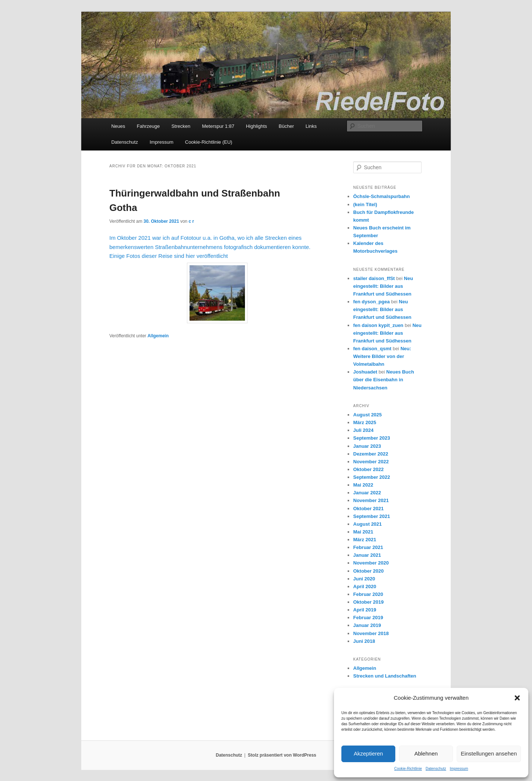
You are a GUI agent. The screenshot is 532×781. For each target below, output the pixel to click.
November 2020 (371, 563)
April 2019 (365, 610)
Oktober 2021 (368, 509)
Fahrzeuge (148, 126)
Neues (118, 126)
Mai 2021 (363, 532)
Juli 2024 (363, 430)
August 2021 (367, 524)
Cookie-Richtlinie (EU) (209, 142)
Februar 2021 (368, 547)
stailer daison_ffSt (374, 278)
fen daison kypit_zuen (378, 325)
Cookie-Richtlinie (408, 769)
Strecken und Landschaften (385, 676)
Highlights (257, 126)
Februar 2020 (368, 594)
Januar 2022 (367, 493)
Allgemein (158, 336)
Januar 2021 (367, 555)
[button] (517, 698)
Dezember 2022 (371, 454)
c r (192, 221)
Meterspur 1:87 (218, 126)
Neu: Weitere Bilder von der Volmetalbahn (382, 356)
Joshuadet (365, 372)
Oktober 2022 (368, 469)
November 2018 (371, 633)
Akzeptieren (368, 753)
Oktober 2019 (368, 602)
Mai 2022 (363, 485)
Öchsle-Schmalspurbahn (381, 196)
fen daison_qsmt (372, 349)
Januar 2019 (367, 625)
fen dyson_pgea (371, 302)
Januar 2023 (367, 446)
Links (311, 126)
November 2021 (371, 500)
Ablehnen (426, 753)
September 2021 (372, 516)
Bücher (286, 126)
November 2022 (371, 462)
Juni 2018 (364, 641)
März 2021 (365, 540)
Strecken (181, 126)
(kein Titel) (365, 204)
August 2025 (367, 415)
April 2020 (365, 586)
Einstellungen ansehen (489, 753)
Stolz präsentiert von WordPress (282, 755)
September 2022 (372, 477)
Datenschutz (436, 769)
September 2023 (372, 438)
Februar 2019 (368, 618)
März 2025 (365, 422)
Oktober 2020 (368, 571)
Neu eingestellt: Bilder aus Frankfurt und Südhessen (383, 286)
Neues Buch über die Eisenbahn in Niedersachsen (384, 380)
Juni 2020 (364, 579)
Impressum (459, 769)
